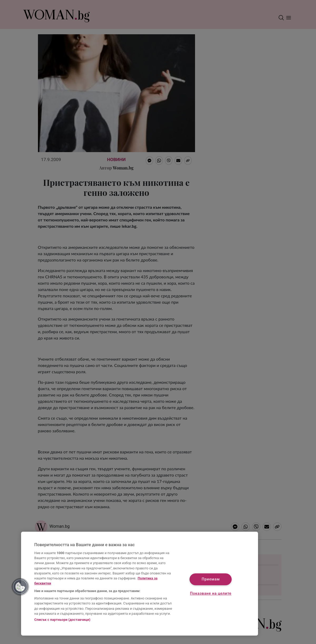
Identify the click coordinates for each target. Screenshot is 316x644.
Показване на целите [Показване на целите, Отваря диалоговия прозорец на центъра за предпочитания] (211, 594)
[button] (20, 587)
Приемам (211, 579)
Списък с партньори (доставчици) (62, 620)
